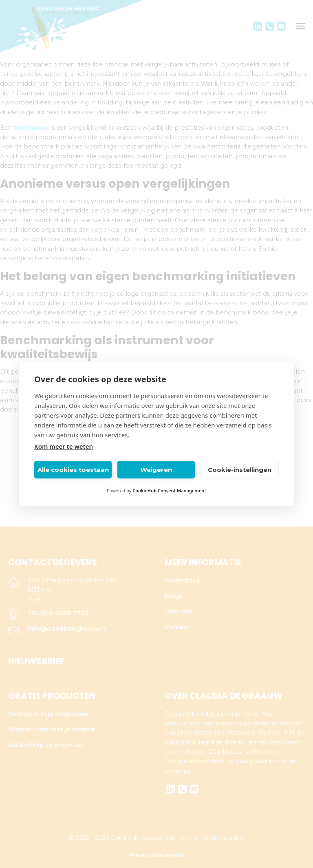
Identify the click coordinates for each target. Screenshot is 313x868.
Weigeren (156, 470)
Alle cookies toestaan (73, 470)
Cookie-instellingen (240, 470)
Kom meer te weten (64, 446)
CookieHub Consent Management (169, 490)
